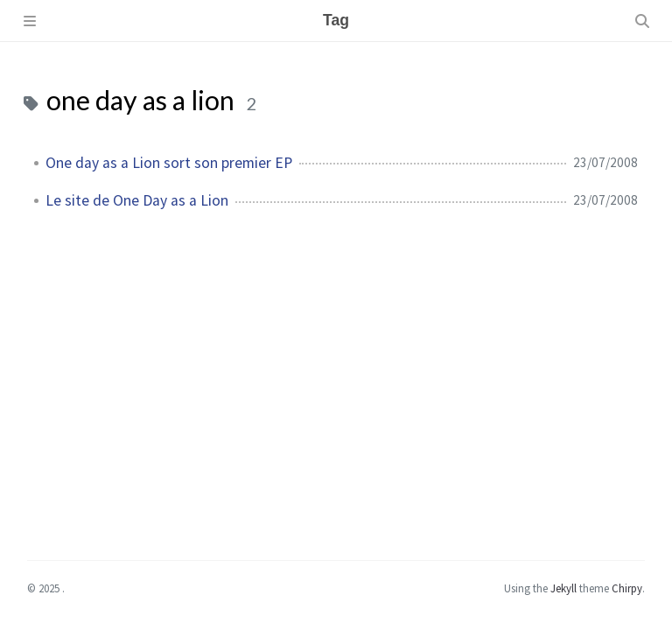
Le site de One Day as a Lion (137, 200)
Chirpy (627, 588)
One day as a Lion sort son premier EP (169, 163)
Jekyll (563, 588)
